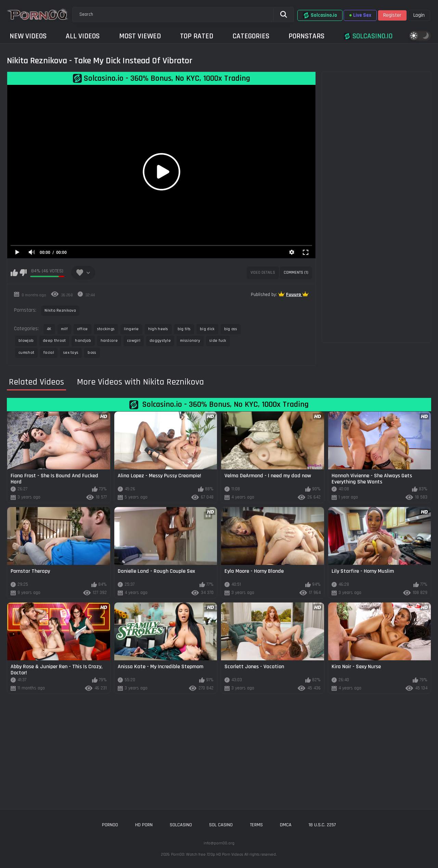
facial (49, 353)
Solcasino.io (320, 15)
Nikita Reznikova (60, 310)
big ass (231, 329)
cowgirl (134, 341)
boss (92, 353)
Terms (256, 825)
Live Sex (360, 15)
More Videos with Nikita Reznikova (140, 382)
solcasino (181, 825)
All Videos (83, 36)
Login (419, 15)
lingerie (131, 329)
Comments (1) (296, 273)
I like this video (14, 273)
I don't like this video (23, 273)
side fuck (218, 341)
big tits (184, 329)
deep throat (54, 341)
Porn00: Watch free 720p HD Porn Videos (207, 854)
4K (49, 329)
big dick (207, 329)
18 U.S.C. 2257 (322, 825)
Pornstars (306, 36)
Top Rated (197, 36)
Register (392, 15)
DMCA (286, 825)
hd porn (144, 825)
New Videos (28, 36)
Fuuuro (294, 295)
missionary (190, 341)
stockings (106, 329)
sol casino (221, 825)
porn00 (110, 825)
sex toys (71, 353)
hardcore (109, 341)
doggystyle (160, 341)
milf (64, 329)
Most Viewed (140, 36)
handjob (83, 341)
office (82, 329)
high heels (158, 329)
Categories (251, 36)
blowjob (26, 341)
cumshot (26, 353)
